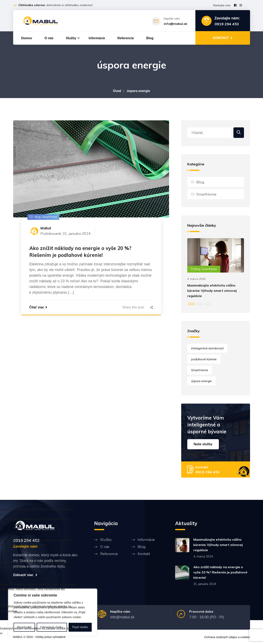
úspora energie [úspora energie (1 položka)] (201, 381)
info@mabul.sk (176, 24)
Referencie (126, 38)
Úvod (117, 91)
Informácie (97, 38)
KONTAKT (223, 38)
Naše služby (203, 444)
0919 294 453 (227, 24)
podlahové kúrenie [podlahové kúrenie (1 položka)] (204, 359)
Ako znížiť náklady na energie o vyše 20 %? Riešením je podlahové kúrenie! (80, 252)
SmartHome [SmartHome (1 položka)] (200, 370)
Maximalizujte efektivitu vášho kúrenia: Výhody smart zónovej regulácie (212, 291)
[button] (191, 304)
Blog (150, 38)
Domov (27, 38)
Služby (71, 38)
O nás (49, 38)
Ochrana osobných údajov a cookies (227, 637)
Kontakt (144, 554)
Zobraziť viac (25, 575)
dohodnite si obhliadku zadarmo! (70, 5)
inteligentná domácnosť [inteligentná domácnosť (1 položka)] (207, 348)
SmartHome (206, 194)
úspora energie (138, 91)
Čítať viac (38, 308)
